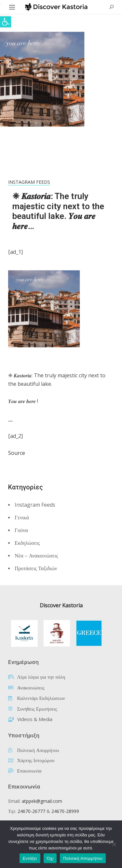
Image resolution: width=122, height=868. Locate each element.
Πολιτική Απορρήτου (83, 858)
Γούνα (21, 530)
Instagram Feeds (29, 182)
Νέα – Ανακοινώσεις (36, 556)
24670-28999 (65, 811)
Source (17, 453)
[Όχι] (114, 844)
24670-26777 (31, 811)
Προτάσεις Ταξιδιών (36, 568)
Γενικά (22, 517)
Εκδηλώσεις (27, 543)
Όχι (50, 858)
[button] (6, 22)
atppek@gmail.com (42, 801)
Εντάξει (30, 858)
